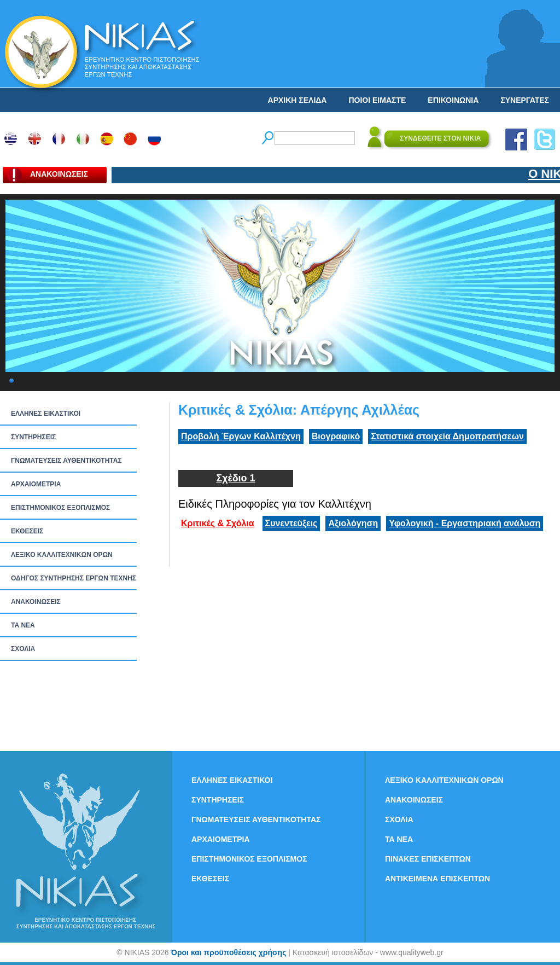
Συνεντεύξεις (291, 523)
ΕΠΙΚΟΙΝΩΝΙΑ (453, 100)
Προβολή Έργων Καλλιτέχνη (241, 436)
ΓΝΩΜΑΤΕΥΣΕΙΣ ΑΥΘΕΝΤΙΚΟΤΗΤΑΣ (66, 461)
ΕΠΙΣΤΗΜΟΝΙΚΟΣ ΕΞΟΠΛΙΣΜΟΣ (60, 508)
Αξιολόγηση (353, 523)
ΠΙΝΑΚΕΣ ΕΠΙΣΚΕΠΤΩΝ (428, 859)
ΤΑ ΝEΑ (23, 625)
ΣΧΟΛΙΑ (23, 649)
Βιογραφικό (336, 436)
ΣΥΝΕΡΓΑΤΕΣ (525, 100)
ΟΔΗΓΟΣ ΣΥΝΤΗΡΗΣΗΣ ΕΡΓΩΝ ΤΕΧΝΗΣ (74, 578)
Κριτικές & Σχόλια (218, 523)
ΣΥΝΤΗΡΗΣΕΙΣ (33, 437)
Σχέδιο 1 (235, 478)
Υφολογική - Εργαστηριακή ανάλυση (465, 523)
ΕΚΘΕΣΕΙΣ (27, 531)
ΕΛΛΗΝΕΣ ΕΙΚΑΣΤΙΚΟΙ (46, 414)
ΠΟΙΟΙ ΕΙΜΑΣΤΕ (377, 100)
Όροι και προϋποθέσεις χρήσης (228, 952)
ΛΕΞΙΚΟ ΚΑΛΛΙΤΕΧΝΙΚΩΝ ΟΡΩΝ (62, 555)
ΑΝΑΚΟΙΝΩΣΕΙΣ (36, 602)
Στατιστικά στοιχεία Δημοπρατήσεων (447, 436)
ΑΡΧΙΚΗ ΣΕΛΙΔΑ (297, 100)
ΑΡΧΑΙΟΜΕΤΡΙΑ (36, 484)
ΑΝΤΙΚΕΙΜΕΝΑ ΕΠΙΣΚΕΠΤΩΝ (437, 879)
